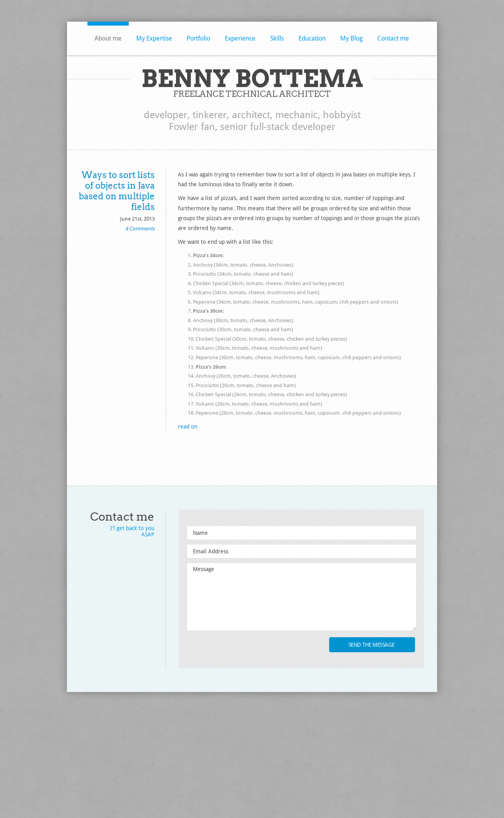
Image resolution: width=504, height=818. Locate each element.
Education (312, 38)
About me (108, 38)
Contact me (393, 38)
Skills (277, 38)
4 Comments (140, 229)
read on (188, 427)
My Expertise (154, 38)
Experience (240, 38)
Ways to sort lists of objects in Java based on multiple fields (117, 191)
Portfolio (198, 38)
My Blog (351, 38)
